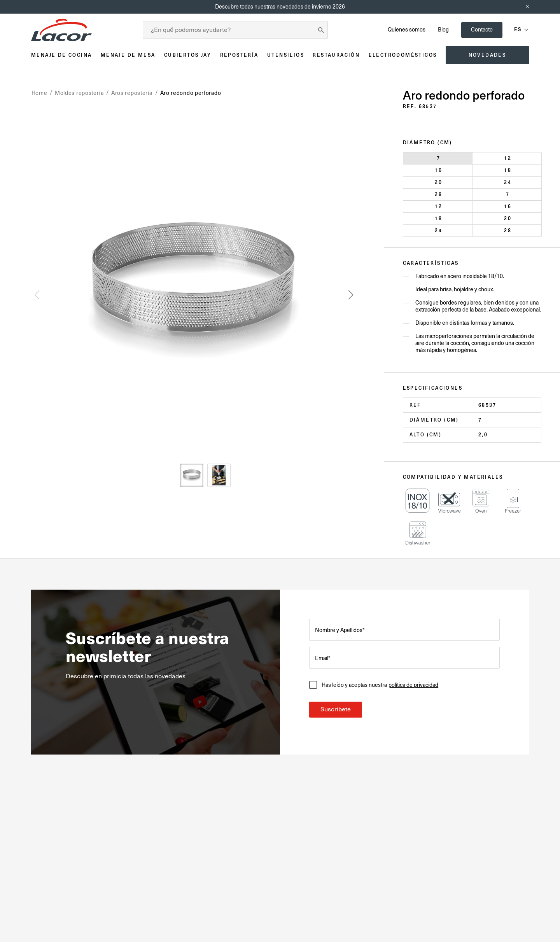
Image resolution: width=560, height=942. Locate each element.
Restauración (336, 55)
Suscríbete (336, 709)
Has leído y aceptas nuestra (380, 685)
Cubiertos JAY (188, 55)
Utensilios (286, 55)
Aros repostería (132, 93)
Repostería (239, 55)
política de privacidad (414, 685)
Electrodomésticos (403, 55)
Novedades (487, 55)
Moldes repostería (79, 93)
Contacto (482, 30)
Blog (443, 30)
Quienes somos (407, 30)
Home (39, 93)
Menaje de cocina (61, 55)
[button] (351, 295)
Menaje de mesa (128, 55)
